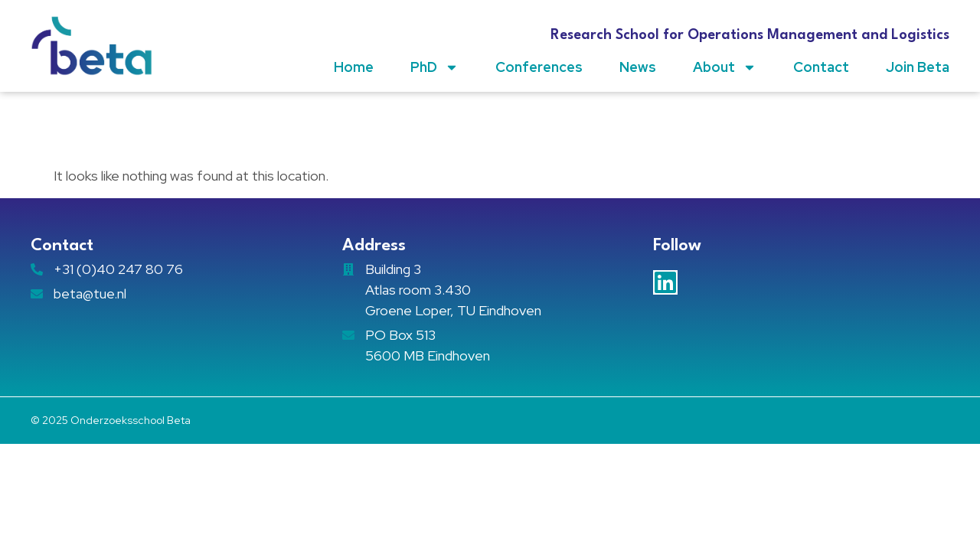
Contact (821, 67)
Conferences (539, 67)
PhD (434, 67)
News (638, 67)
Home (354, 67)
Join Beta (918, 67)
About (725, 67)
